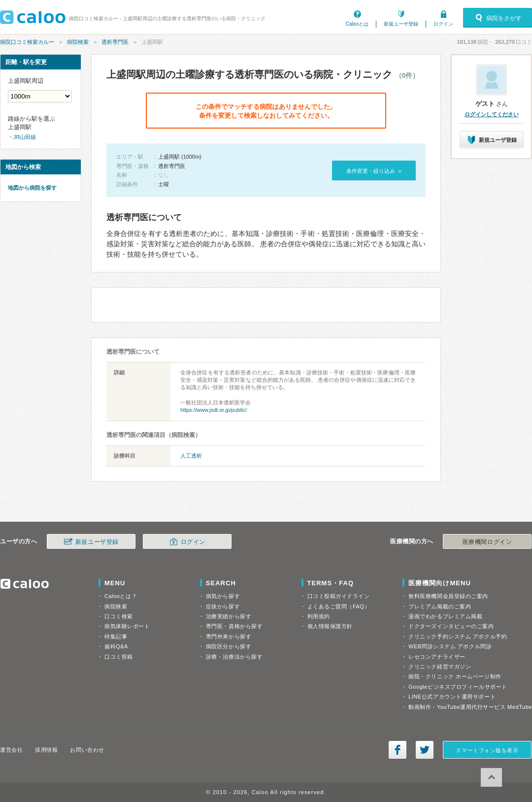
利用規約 (319, 616)
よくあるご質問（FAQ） (339, 606)
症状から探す (223, 606)
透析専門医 (115, 42)
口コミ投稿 (119, 657)
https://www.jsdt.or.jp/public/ (214, 410)
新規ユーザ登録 (401, 24)
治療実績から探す (229, 616)
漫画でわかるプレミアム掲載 (445, 616)
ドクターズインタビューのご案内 (451, 626)
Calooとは (357, 24)
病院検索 (78, 42)
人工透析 (191, 456)
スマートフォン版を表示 (487, 750)
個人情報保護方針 (330, 626)
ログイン (443, 24)
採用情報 (46, 750)
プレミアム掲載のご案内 (440, 606)
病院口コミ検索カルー (27, 42)
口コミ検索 (119, 616)
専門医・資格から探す (234, 626)
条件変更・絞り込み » (374, 171)
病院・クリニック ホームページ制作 (455, 676)
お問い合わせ (87, 750)
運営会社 (11, 750)
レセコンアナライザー (437, 657)
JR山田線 (25, 137)
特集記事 (116, 636)
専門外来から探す (229, 636)
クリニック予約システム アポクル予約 (458, 636)
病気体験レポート (127, 626)
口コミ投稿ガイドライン (339, 596)
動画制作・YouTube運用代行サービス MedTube (470, 707)
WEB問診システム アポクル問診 (450, 646)
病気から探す (223, 596)
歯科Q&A (116, 646)
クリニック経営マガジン (440, 667)
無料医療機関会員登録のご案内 (448, 596)
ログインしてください (492, 114)
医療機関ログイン (487, 542)
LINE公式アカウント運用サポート (452, 697)
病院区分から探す (229, 646)
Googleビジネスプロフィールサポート (458, 687)
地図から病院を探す (32, 188)
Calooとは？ (121, 596)
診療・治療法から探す (234, 657)
